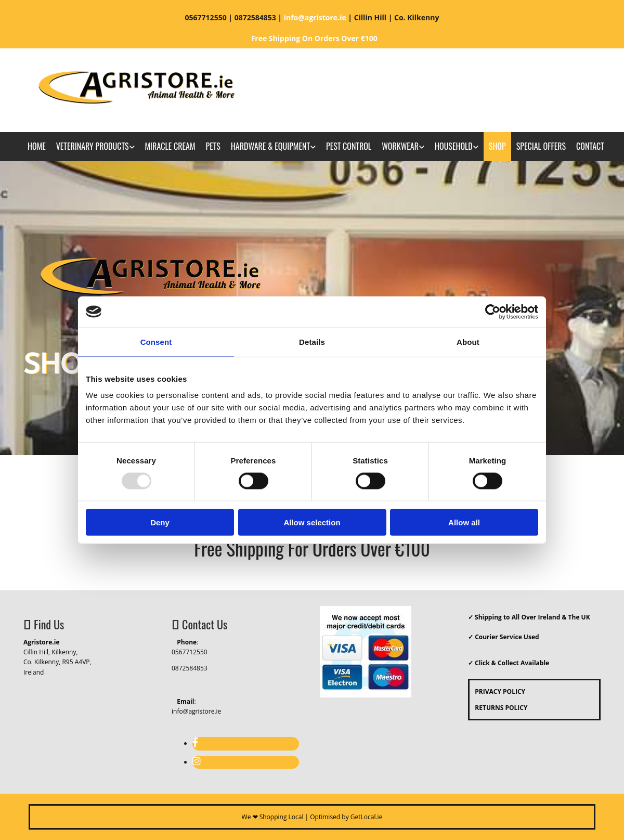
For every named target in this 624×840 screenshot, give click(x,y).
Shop (497, 146)
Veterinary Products (93, 146)
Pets (213, 146)
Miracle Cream (170, 146)
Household (454, 146)
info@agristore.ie (196, 711)
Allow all (464, 522)
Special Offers (541, 146)
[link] (95, 147)
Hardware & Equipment (270, 146)
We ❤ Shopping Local (273, 817)
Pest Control (349, 146)
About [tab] (468, 341)
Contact (590, 146)
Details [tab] (312, 341)
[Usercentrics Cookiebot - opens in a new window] (493, 312)
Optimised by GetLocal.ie (346, 817)
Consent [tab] (156, 341)
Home (37, 146)
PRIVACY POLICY (497, 692)
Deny (160, 522)
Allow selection (312, 522)
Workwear (400, 146)
